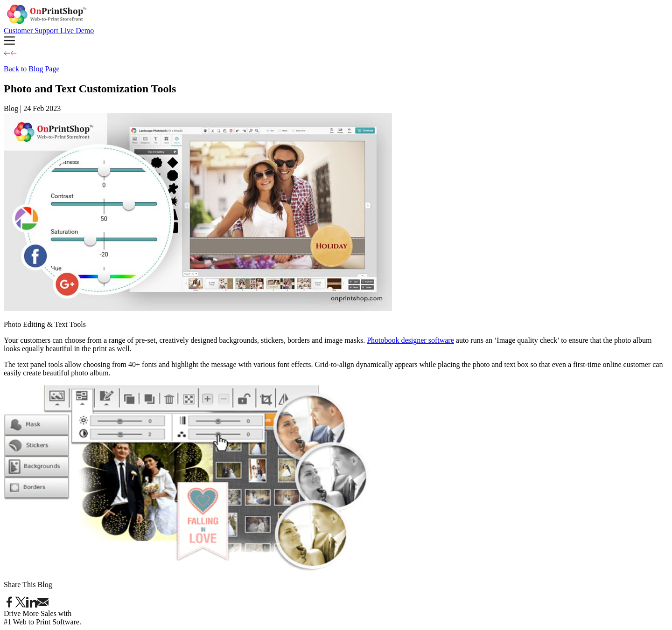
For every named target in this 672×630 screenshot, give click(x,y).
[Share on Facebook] (9, 605)
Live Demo (77, 31)
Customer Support (32, 31)
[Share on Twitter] (21, 605)
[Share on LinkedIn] (32, 605)
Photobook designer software (410, 340)
